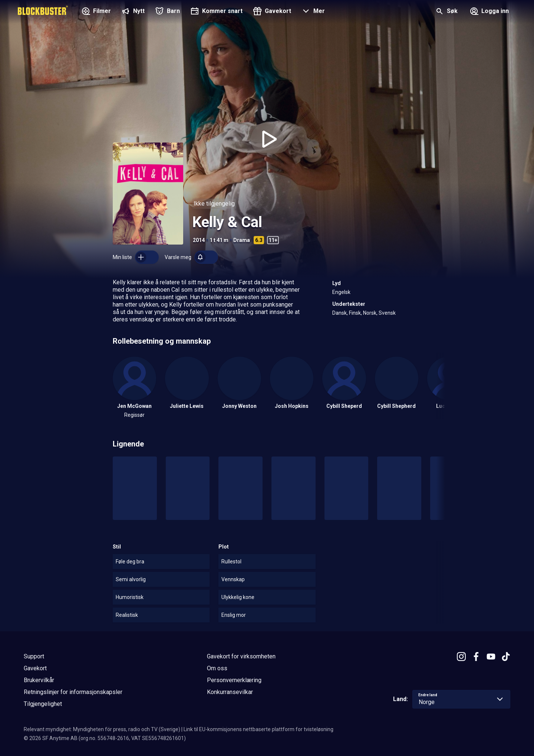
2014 (199, 240)
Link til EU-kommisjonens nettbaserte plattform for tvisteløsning (258, 729)
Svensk (387, 313)
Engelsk (341, 292)
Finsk (355, 313)
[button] (312, 12)
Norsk (370, 313)
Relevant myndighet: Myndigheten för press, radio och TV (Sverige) (102, 729)
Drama (242, 240)
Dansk (339, 313)
